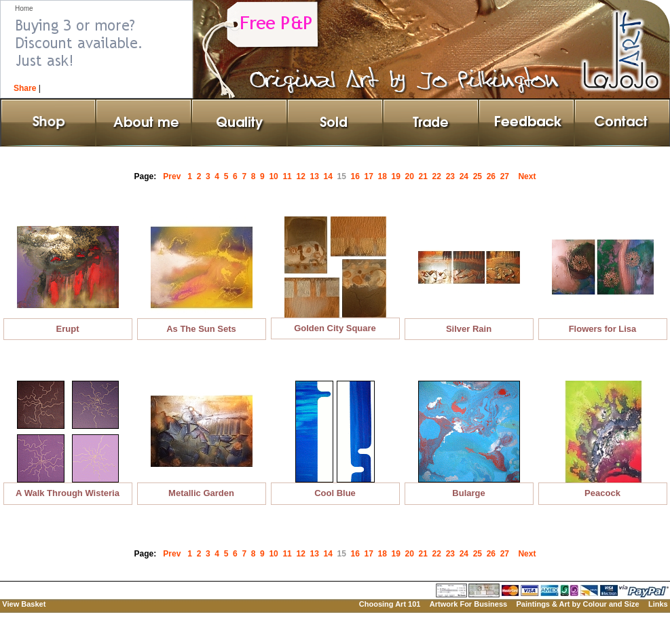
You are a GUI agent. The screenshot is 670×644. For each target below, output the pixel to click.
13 (316, 176)
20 (412, 176)
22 (439, 176)
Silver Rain (469, 329)
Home (24, 8)
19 (398, 176)
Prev (172, 176)
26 (494, 176)
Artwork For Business (468, 604)
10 (276, 176)
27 (507, 176)
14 (330, 176)
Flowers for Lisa (603, 329)
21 (426, 176)
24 (466, 176)
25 (480, 176)
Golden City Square (335, 328)
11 (289, 176)
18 (385, 176)
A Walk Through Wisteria (68, 493)
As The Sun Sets (201, 329)
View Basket (24, 604)
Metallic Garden (201, 493)
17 (371, 176)
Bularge (468, 493)
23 (453, 176)
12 (303, 176)
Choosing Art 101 (390, 604)
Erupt (68, 329)
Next (527, 176)
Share (25, 88)
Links (658, 604)
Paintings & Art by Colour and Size (577, 604)
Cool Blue (335, 493)
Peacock (602, 493)
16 (358, 176)
